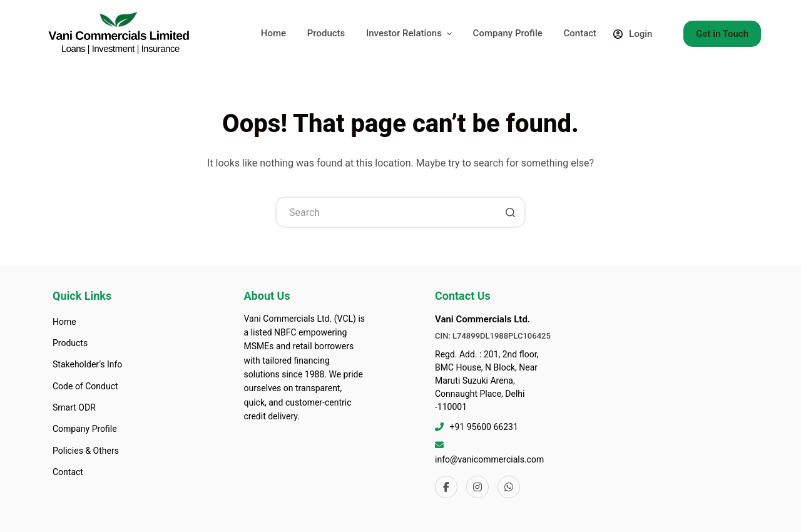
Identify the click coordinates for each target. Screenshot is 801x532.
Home (273, 33)
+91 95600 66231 (483, 427)
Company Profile (508, 33)
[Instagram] (477, 487)
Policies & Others (86, 451)
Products (326, 33)
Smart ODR (74, 407)
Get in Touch (722, 34)
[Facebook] (446, 487)
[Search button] (510, 212)
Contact (580, 33)
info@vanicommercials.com (489, 459)
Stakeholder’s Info (87, 364)
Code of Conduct (85, 386)
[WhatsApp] (509, 487)
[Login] (633, 34)
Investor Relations (411, 33)
